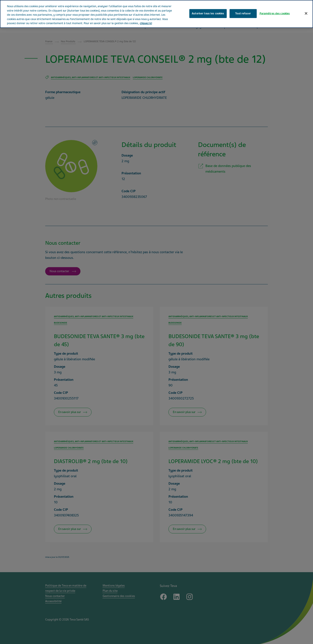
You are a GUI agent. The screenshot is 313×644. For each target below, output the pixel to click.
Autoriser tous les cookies (208, 13)
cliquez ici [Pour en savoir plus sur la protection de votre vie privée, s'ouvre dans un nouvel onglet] (146, 23)
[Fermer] (306, 13)
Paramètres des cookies (275, 13)
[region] (156, 14)
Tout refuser (243, 13)
